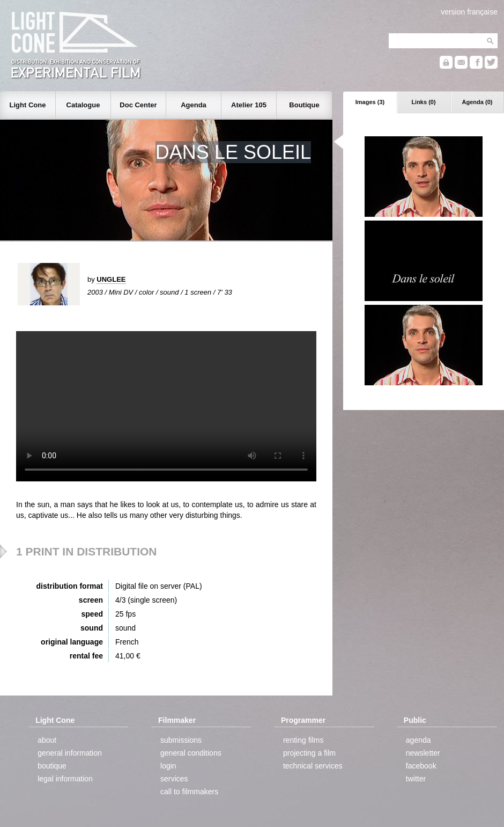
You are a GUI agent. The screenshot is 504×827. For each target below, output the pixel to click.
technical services (313, 766)
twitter (416, 779)
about (47, 740)
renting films (303, 740)
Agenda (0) (477, 102)
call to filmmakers (189, 792)
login (168, 766)
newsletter (423, 753)
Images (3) (370, 102)
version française (469, 12)
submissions (181, 740)
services (174, 779)
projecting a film (309, 753)
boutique (52, 766)
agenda (418, 740)
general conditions (191, 753)
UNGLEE (111, 279)
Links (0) (423, 102)
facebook (421, 766)
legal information (65, 779)
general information (70, 753)
